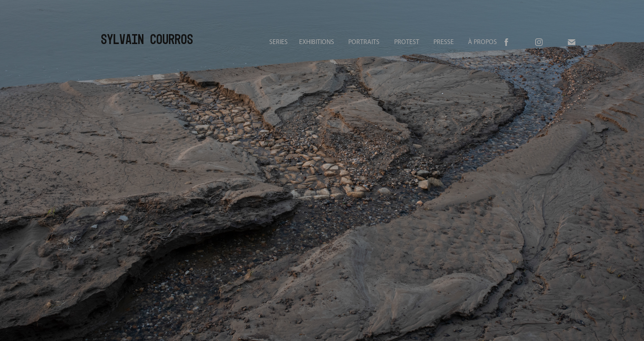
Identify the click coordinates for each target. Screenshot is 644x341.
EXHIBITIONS (317, 42)
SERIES (278, 42)
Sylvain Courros (147, 39)
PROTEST (407, 42)
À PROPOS (482, 42)
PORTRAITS (364, 42)
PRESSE (444, 42)
